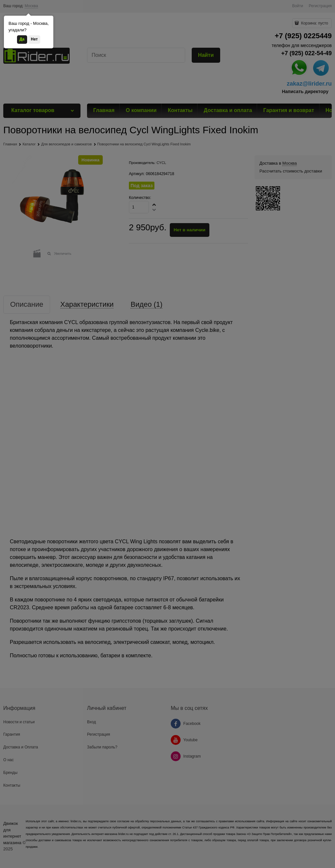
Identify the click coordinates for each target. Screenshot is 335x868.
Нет (34, 39)
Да (22, 39)
